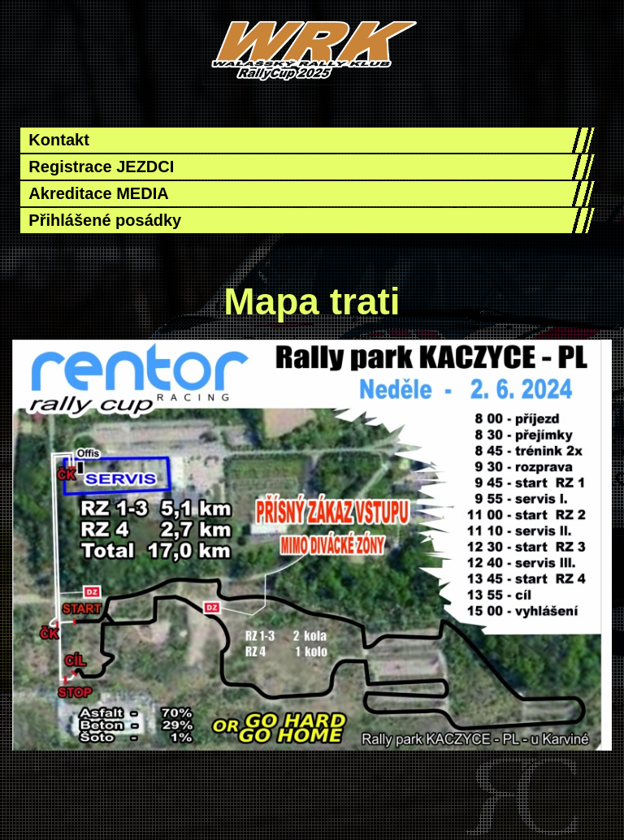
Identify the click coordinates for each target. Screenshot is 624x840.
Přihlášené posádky (105, 220)
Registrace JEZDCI (101, 167)
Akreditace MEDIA (98, 193)
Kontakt (58, 140)
